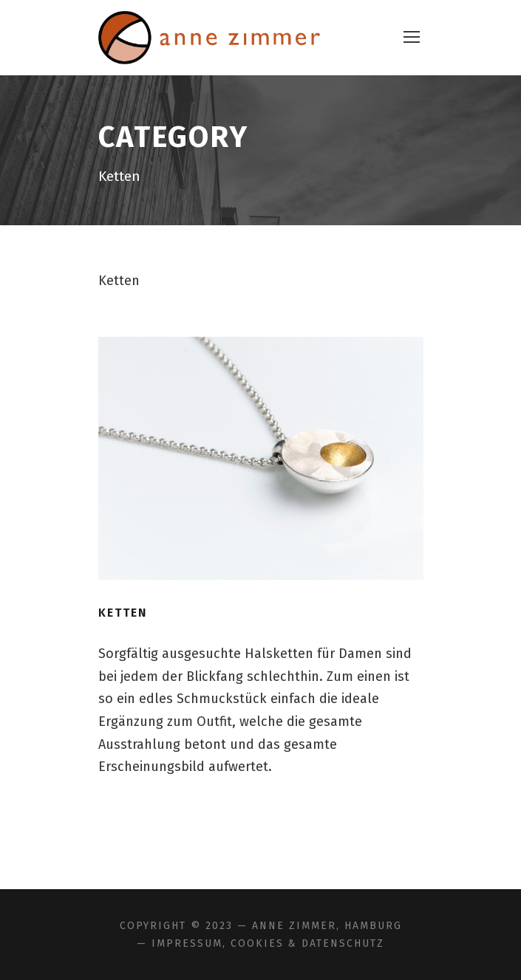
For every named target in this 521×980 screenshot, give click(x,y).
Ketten (123, 613)
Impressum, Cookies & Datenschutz (268, 943)
